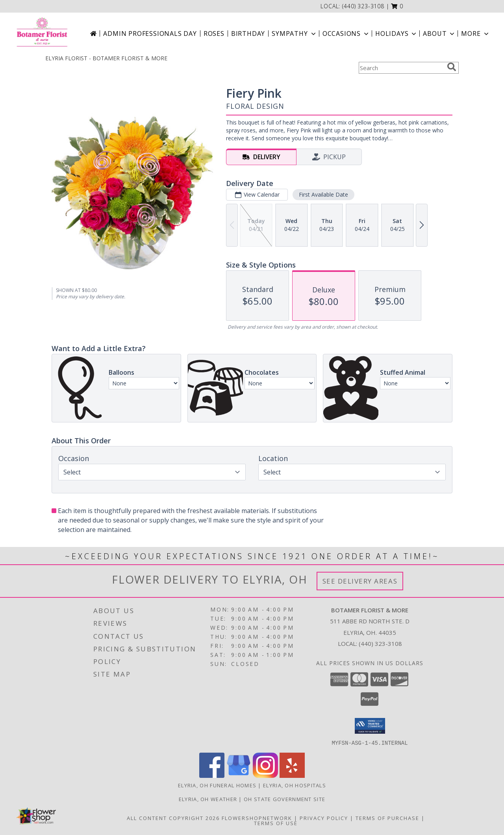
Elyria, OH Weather (208, 799)
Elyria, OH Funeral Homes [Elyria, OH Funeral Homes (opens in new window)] (217, 785)
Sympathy (294, 33)
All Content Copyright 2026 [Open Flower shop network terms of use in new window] (173, 818)
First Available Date (323, 194)
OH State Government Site (284, 799)
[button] (397, 6)
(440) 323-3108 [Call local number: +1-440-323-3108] (363, 6)
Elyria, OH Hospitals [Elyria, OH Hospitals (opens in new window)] (295, 785)
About (439, 33)
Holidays (397, 33)
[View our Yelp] (292, 775)
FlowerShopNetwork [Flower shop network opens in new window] (257, 818)
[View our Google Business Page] (239, 775)
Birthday (248, 33)
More (475, 33)
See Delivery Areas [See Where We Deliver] (360, 581)
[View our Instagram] (265, 775)
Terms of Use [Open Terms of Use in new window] (276, 823)
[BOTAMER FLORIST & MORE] (42, 33)
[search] (452, 67)
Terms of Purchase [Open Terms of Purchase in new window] (387, 818)
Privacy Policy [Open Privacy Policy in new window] (324, 818)
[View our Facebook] (212, 775)
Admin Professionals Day (150, 33)
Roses (214, 33)
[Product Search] (401, 68)
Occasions (346, 33)
